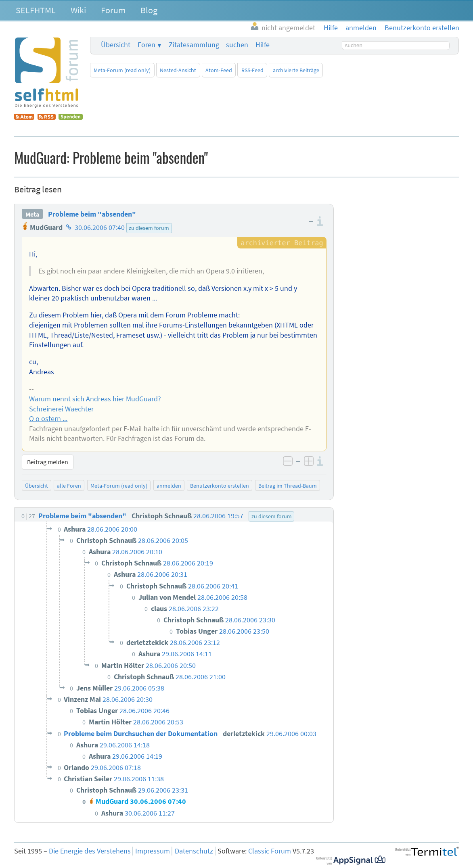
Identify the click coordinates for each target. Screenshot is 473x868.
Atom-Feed (219, 70)
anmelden (169, 486)
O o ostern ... (48, 419)
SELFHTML (36, 10)
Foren (147, 45)
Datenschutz (194, 851)
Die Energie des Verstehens (90, 851)
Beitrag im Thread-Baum (288, 486)
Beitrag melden (48, 462)
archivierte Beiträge (296, 70)
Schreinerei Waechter (61, 409)
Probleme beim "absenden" (92, 214)
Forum (113, 10)
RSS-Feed (252, 70)
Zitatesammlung (194, 45)
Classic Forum (270, 851)
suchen (237, 45)
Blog (149, 10)
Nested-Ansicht (178, 70)
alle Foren (69, 486)
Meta (32, 214)
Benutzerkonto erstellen (220, 486)
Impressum (153, 851)
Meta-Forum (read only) (122, 70)
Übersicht (116, 45)
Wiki (78, 10)
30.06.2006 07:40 (100, 227)
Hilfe (263, 45)
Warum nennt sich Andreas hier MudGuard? (95, 399)
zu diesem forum (149, 228)
